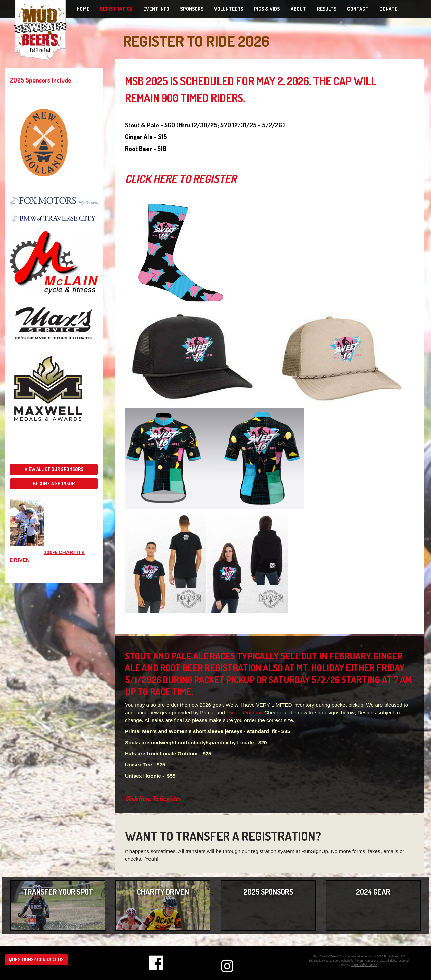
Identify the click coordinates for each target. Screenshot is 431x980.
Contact (358, 9)
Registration (116, 9)
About (298, 9)
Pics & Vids (267, 9)
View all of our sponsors (54, 469)
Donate (388, 9)
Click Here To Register (181, 179)
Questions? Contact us (36, 960)
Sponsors (192, 9)
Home (83, 9)
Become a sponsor (54, 483)
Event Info (156, 9)
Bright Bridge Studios (364, 965)
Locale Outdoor (244, 712)
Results (327, 9)
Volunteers (229, 9)
